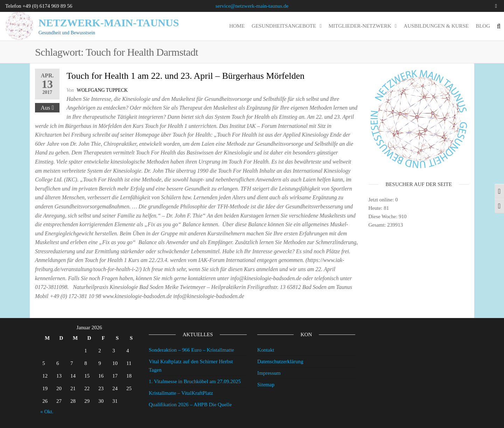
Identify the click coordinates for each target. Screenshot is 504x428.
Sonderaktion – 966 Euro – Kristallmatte (191, 350)
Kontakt (266, 350)
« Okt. (47, 412)
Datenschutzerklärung (280, 361)
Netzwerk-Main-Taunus (109, 23)
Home (237, 26)
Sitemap (266, 385)
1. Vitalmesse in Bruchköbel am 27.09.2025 (195, 381)
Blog (483, 26)
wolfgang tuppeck (102, 90)
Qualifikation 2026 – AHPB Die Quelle (190, 405)
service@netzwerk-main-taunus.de (252, 6)
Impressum (269, 373)
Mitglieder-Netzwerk (360, 26)
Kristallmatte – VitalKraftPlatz (181, 393)
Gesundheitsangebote (284, 26)
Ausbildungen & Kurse (436, 26)
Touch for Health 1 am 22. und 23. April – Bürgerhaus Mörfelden (185, 76)
